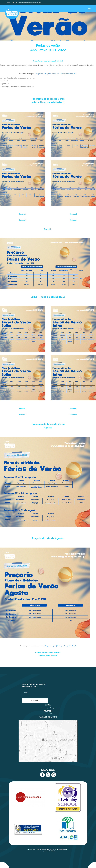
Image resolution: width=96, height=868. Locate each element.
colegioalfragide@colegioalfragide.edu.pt (60, 646)
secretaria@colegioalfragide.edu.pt (48, 715)
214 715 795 (48, 718)
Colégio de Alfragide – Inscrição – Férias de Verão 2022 (56, 74)
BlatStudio (52, 851)
